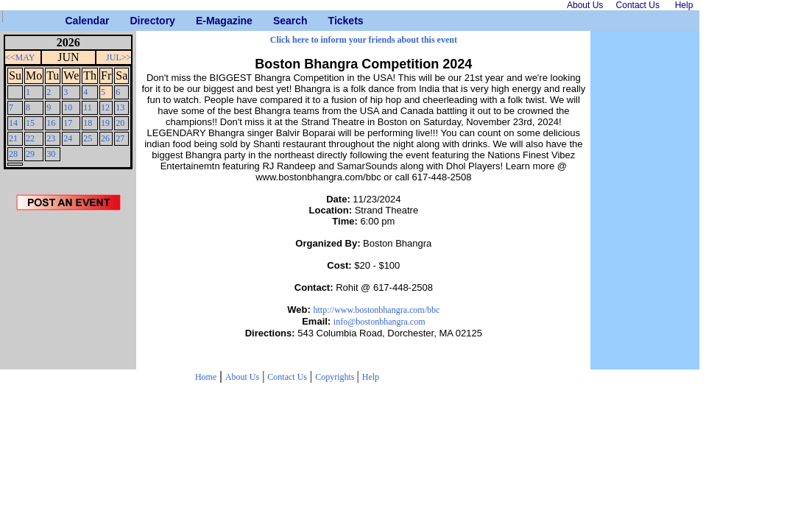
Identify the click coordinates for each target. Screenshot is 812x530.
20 (120, 123)
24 (68, 138)
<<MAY (20, 57)
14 (13, 123)
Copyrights (336, 377)
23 (51, 138)
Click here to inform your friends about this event (364, 40)
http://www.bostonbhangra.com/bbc (376, 310)
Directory (135, 21)
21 (13, 138)
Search (279, 21)
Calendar (71, 21)
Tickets (334, 21)
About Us (242, 377)
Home (206, 377)
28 (13, 154)
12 (105, 107)
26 (105, 138)
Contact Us (287, 377)
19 (105, 123)
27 (120, 138)
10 (68, 107)
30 (51, 154)
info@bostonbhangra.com (379, 322)
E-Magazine (201, 21)
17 (68, 123)
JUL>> (119, 57)
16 (51, 123)
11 (88, 107)
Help (371, 377)
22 (30, 138)
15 (30, 123)
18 (88, 123)
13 (120, 107)
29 (30, 154)
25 (88, 138)
